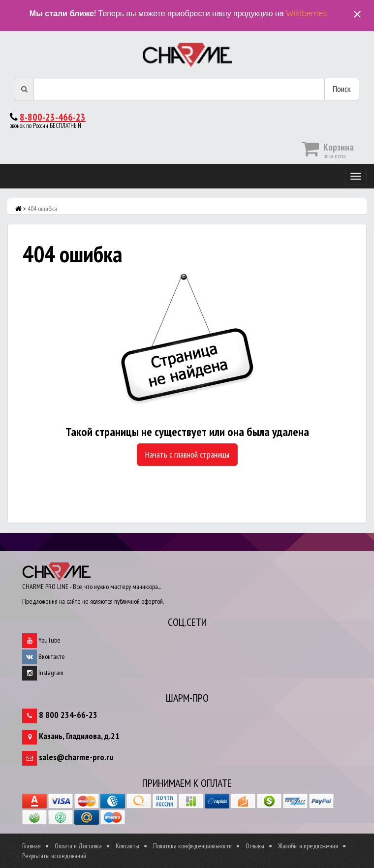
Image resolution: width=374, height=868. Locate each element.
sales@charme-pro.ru (76, 757)
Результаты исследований (54, 856)
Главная (31, 846)
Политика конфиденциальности (192, 846)
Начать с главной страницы (187, 454)
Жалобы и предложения (308, 846)
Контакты (127, 846)
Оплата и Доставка (78, 846)
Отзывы (255, 846)
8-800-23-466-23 (53, 117)
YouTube (41, 640)
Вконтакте (44, 656)
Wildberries (306, 13)
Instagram (43, 673)
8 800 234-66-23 (68, 715)
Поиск (342, 89)
